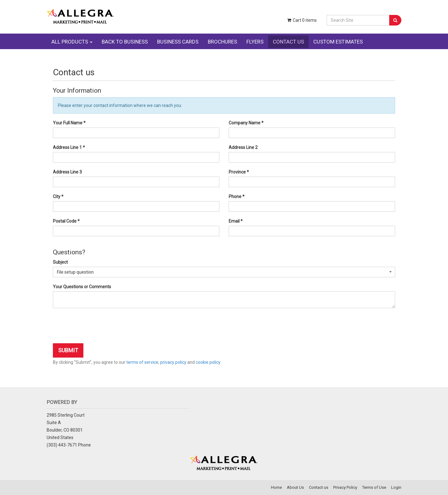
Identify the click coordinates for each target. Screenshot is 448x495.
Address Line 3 (67, 172)
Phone (237, 197)
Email (236, 221)
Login (396, 487)
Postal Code (66, 221)
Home (276, 487)
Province (239, 172)
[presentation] (100, 326)
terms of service (142, 362)
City (58, 197)
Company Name (246, 123)
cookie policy (208, 362)
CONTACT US (288, 42)
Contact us (319, 487)
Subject (60, 262)
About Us (295, 487)
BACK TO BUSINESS (125, 42)
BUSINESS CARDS (178, 42)
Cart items (301, 20)
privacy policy (173, 362)
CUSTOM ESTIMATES (338, 42)
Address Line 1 (69, 147)
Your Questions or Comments (82, 287)
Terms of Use (374, 487)
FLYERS (255, 42)
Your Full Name (69, 123)
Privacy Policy (345, 487)
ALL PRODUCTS (72, 42)
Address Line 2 (243, 147)
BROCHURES (222, 42)
